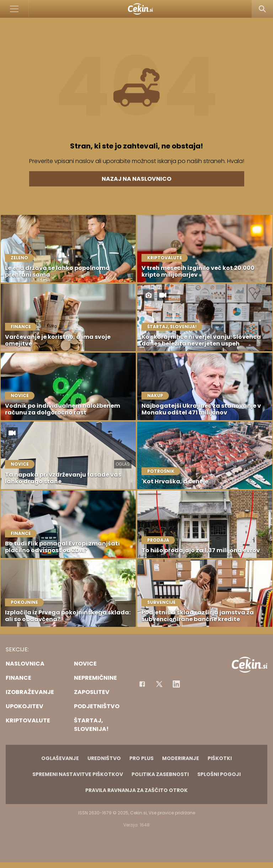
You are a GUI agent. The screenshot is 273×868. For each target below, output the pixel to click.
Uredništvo (104, 758)
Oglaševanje (60, 758)
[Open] (14, 9)
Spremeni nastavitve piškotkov (78, 774)
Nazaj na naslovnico (136, 179)
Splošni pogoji (219, 774)
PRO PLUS (141, 758)
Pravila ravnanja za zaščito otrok (136, 790)
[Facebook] (142, 684)
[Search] (262, 9)
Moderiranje (181, 758)
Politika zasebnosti (160, 774)
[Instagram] (176, 684)
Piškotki (220, 758)
